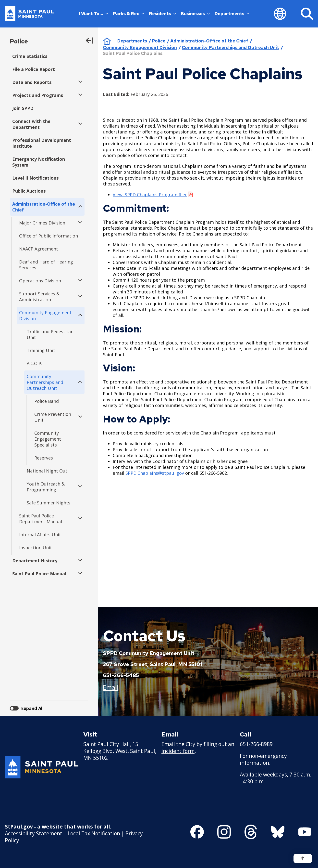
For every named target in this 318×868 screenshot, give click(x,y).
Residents (162, 14)
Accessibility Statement (34, 833)
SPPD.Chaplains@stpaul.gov (155, 473)
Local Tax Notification (94, 833)
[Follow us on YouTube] (305, 832)
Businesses (195, 14)
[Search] (307, 14)
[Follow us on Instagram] (224, 832)
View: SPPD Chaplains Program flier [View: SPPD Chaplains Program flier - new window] (150, 195)
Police (19, 41)
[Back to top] (303, 858)
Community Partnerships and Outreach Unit (230, 47)
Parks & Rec (128, 14)
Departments (232, 14)
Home (107, 41)
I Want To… (93, 14)
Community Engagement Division (140, 47)
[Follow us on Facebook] (197, 832)
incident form (178, 751)
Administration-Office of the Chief (209, 41)
